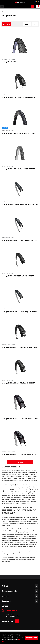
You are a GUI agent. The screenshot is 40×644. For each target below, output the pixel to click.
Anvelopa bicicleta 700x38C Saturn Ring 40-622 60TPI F (20, 205)
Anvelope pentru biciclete (8, 59)
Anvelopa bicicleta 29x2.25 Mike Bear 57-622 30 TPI (18, 383)
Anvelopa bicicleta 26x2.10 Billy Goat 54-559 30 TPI (18, 98)
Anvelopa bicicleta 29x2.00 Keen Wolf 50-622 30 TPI (19, 454)
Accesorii (14, 11)
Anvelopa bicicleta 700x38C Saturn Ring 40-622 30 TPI (20, 240)
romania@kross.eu (11, 610)
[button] (37, 2)
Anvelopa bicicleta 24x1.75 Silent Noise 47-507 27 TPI (19, 133)
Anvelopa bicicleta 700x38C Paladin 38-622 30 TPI (18, 276)
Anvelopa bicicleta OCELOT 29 (11, 62)
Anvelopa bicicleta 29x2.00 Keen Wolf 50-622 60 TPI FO (20, 419)
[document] (20, 638)
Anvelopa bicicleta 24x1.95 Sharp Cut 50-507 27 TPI (18, 169)
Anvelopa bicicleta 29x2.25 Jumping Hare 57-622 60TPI (19, 347)
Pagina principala (5, 11)
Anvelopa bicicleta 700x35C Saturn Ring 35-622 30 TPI (19, 312)
